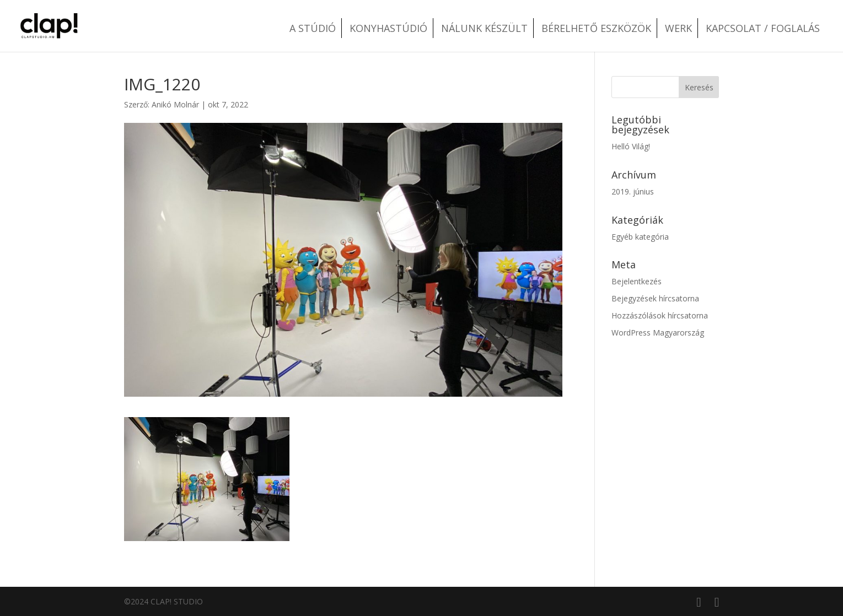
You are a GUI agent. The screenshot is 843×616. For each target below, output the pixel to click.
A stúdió (313, 28)
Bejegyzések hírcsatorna (655, 298)
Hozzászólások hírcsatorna (660, 315)
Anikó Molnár (175, 104)
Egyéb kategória (640, 237)
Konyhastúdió (388, 28)
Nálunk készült (484, 28)
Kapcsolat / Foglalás (763, 28)
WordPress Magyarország (658, 333)
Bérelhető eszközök (596, 28)
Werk (678, 28)
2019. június (633, 191)
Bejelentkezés (637, 281)
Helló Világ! (631, 146)
